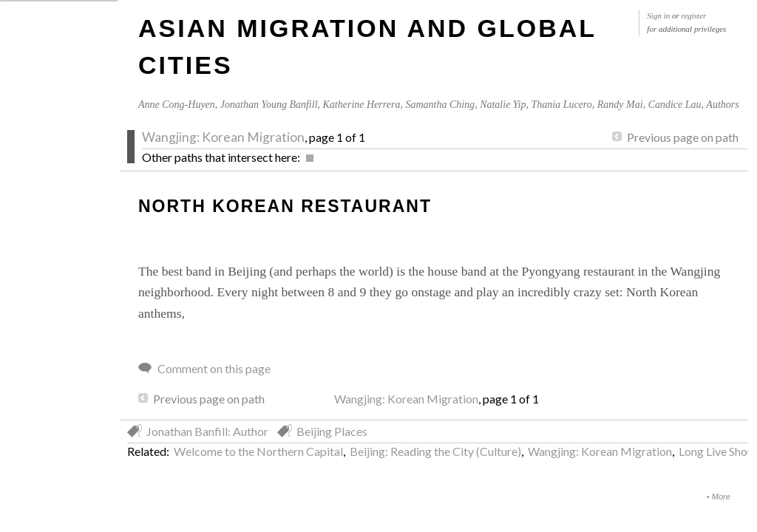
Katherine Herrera (362, 105)
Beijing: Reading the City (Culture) (435, 451)
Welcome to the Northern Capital (258, 451)
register (694, 16)
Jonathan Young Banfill (269, 105)
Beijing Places (332, 431)
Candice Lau (675, 105)
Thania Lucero (561, 105)
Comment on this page (214, 368)
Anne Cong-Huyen (177, 105)
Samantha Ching (440, 105)
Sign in (658, 16)
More (721, 497)
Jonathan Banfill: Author (207, 431)
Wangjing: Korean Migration (223, 137)
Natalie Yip (503, 105)
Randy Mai (620, 105)
